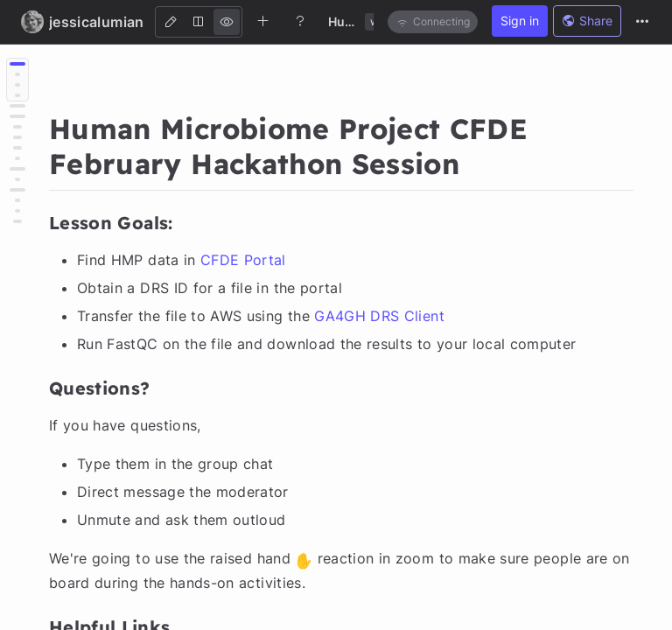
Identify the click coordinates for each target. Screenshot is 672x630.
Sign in (520, 21)
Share (587, 21)
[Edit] (171, 22)
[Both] (199, 22)
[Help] (300, 21)
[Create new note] (263, 21)
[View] (227, 22)
